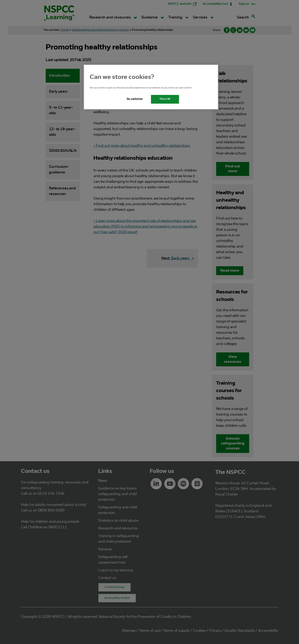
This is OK (165, 99)
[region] (151, 87)
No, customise (135, 99)
